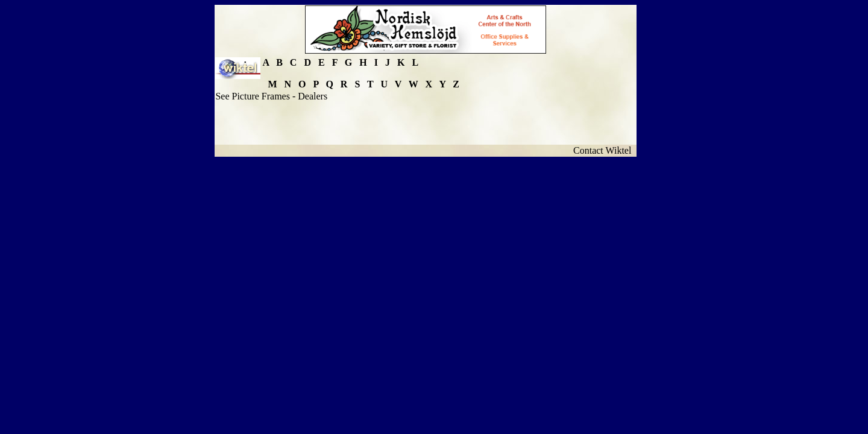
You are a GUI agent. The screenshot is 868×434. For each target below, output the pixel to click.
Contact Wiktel (605, 150)
